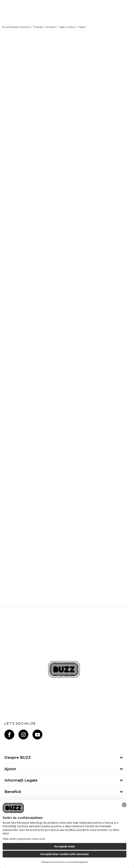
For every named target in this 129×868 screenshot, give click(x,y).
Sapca (82, 27)
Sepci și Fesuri (67, 27)
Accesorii (51, 27)
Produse (38, 27)
